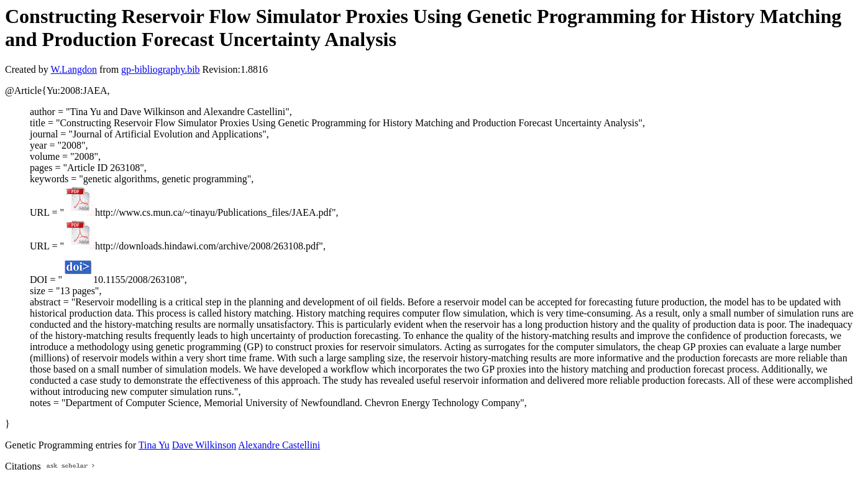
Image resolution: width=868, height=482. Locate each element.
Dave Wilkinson (204, 445)
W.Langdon (74, 69)
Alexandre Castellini (279, 445)
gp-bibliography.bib (161, 69)
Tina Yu (154, 445)
